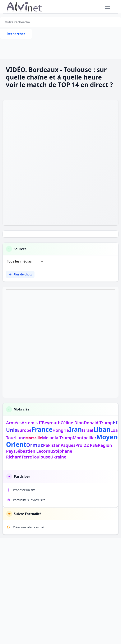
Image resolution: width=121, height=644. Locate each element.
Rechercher (16, 34)
